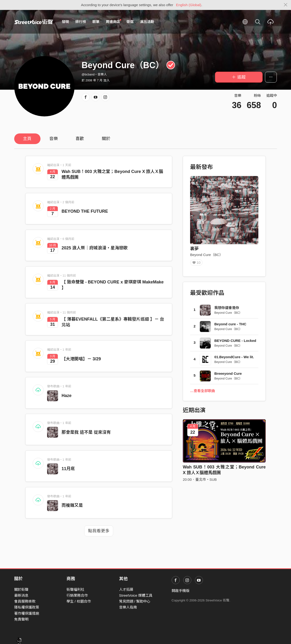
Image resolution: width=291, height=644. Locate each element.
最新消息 (21, 595)
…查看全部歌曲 (203, 392)
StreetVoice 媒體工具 (136, 595)
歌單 (96, 22)
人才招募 (126, 589)
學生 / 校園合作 (79, 601)
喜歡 (80, 139)
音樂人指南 (128, 607)
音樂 (54, 139)
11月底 (68, 469)
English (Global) (189, 5)
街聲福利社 (75, 589)
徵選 (130, 22)
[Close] (286, 5)
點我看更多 (99, 531)
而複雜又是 (72, 505)
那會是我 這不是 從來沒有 (86, 432)
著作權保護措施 (27, 613)
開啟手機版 (181, 591)
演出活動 (147, 22)
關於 (106, 139)
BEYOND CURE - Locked (235, 342)
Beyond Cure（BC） (206, 255)
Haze (67, 396)
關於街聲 (21, 589)
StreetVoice (34, 22)
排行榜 (81, 22)
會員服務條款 (25, 601)
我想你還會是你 (227, 309)
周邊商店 (114, 22)
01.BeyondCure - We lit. (234, 359)
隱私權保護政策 (27, 607)
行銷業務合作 (77, 595)
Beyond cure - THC (230, 326)
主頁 (27, 139)
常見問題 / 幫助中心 (135, 601)
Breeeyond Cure (228, 375)
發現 (65, 22)
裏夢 (194, 249)
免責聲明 (21, 619)
